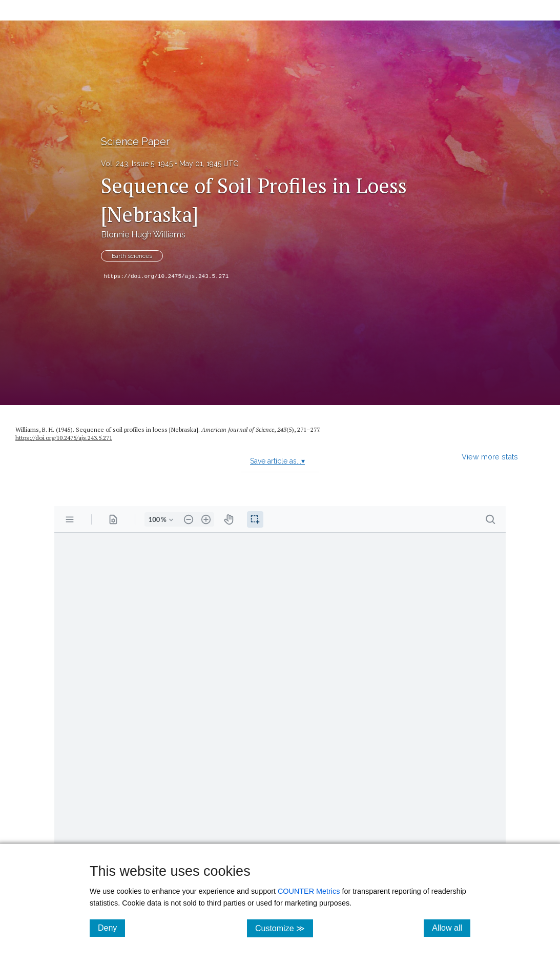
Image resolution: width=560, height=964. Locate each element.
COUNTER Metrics (309, 891)
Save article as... (277, 461)
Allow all (451, 928)
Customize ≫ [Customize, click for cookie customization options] (284, 928)
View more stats (490, 457)
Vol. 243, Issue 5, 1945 (137, 164)
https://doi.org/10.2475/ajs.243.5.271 (166, 276)
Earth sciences (132, 256)
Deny (111, 928)
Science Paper (135, 142)
